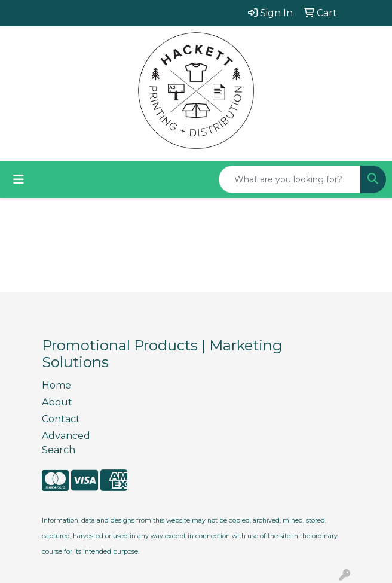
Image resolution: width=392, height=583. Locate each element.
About (57, 402)
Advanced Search (66, 443)
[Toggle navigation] (19, 179)
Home (56, 385)
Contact (61, 419)
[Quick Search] (290, 179)
